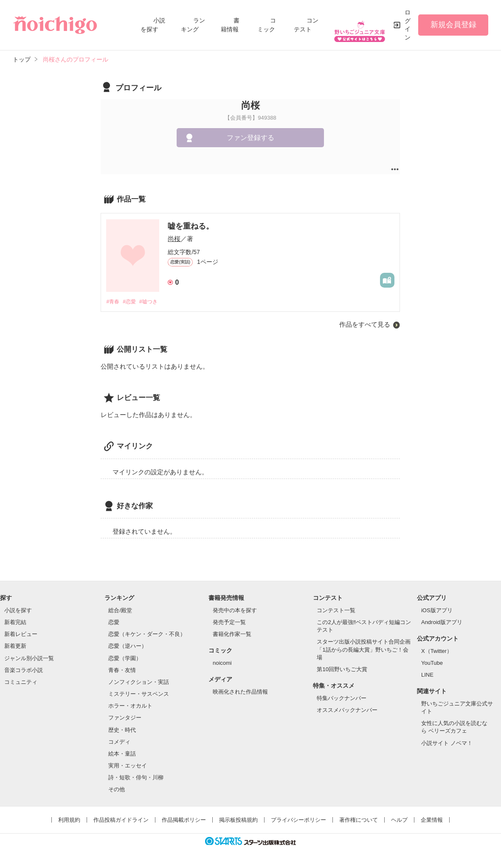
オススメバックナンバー (347, 710)
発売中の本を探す (235, 611)
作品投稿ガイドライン (121, 821)
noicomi (222, 663)
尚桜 (174, 239)
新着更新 (15, 647)
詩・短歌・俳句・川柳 (136, 778)
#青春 (113, 302)
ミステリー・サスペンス (139, 694)
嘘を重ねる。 (191, 226)
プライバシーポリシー (298, 821)
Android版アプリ (442, 623)
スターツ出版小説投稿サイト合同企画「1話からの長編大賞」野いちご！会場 (364, 650)
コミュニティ (21, 682)
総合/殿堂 (120, 611)
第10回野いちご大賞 (342, 670)
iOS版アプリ (437, 611)
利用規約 (69, 821)
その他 (117, 790)
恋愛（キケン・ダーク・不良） (147, 635)
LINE (427, 676)
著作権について (359, 821)
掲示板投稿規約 (238, 821)
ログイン (408, 25)
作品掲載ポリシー (184, 821)
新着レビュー (21, 635)
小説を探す (18, 611)
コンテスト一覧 (336, 611)
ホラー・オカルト (130, 707)
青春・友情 (122, 671)
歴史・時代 (122, 730)
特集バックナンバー (342, 699)
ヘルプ (399, 821)
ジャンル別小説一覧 (29, 659)
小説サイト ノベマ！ (447, 743)
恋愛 (114, 623)
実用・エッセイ (128, 766)
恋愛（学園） (125, 659)
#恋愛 (132, 302)
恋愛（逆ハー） (128, 647)
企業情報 (432, 821)
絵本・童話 (122, 754)
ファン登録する (250, 138)
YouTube (432, 663)
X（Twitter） (437, 651)
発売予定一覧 (229, 623)
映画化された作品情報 (240, 692)
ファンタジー (125, 718)
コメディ (119, 742)
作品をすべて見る (365, 325)
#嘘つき (153, 302)
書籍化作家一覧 (232, 635)
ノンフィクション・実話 (139, 682)
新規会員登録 (453, 25)
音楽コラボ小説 (24, 671)
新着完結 (15, 623)
